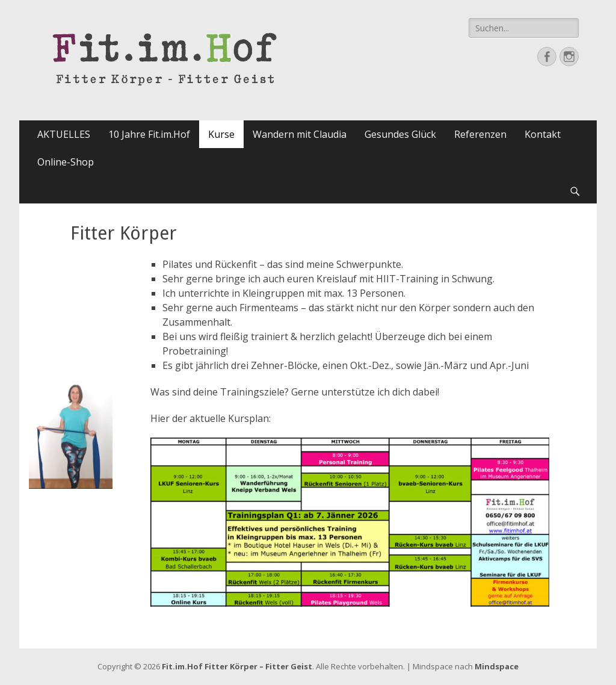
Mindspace (497, 666)
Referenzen (480, 134)
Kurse (221, 134)
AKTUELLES (64, 134)
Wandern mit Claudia (300, 134)
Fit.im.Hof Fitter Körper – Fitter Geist (237, 666)
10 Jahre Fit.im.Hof (149, 134)
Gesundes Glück (400, 134)
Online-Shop (66, 162)
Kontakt (543, 134)
